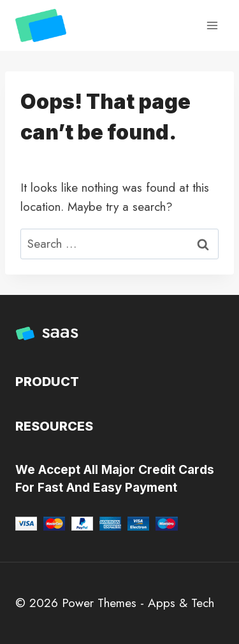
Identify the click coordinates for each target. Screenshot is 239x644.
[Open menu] (212, 25)
